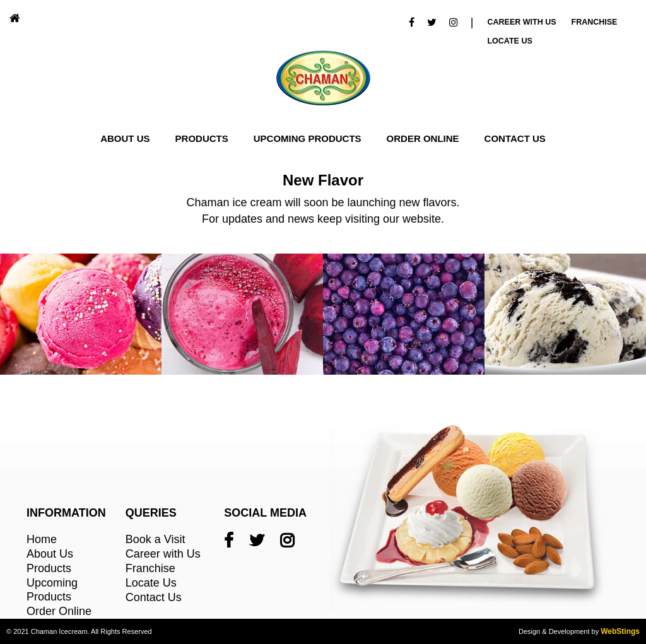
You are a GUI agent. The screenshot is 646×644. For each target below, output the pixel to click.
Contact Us (515, 138)
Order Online (423, 138)
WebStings (620, 631)
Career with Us (163, 554)
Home (42, 539)
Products (202, 138)
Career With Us (521, 22)
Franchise (595, 22)
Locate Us (509, 41)
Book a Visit (156, 539)
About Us (125, 138)
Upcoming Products (308, 138)
